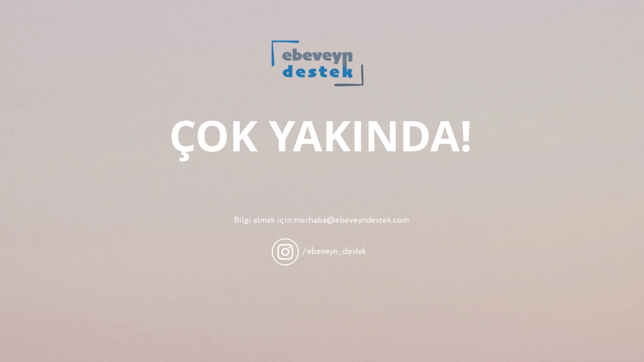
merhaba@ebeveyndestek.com (351, 220)
